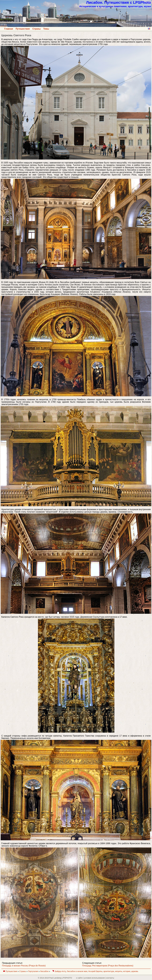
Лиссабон (45, 971)
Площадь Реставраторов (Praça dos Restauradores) (108, 966)
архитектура (109, 971)
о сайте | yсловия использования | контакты (95, 978)
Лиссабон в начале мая (77, 971)
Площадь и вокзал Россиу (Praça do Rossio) (24, 966)
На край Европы (95, 971)
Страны (36, 29)
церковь (135, 971)
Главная (9, 29)
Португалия (33, 971)
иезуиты (119, 971)
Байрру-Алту (60, 971)
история (127, 971)
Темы (46, 29)
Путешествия (23, 29)
